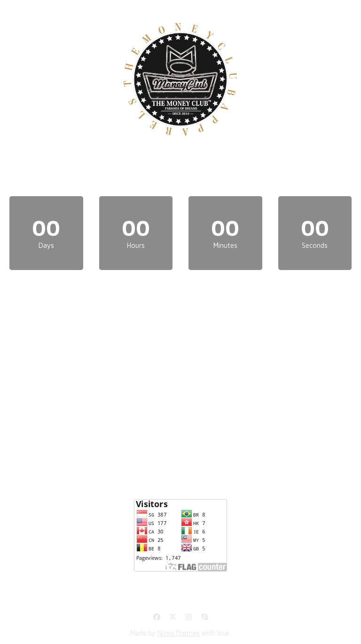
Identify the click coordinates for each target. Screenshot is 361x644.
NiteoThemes (179, 633)
